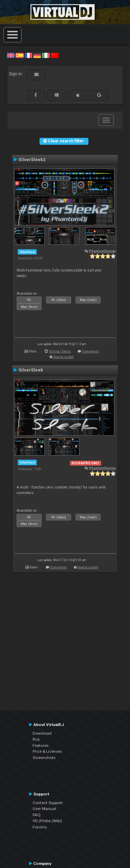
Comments (90, 351)
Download (42, 733)
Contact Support (48, 803)
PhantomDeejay (102, 251)
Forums (40, 827)
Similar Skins (60, 351)
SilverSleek (31, 370)
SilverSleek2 (32, 160)
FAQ (37, 815)
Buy (36, 739)
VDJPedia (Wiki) (47, 821)
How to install (63, 357)
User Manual (44, 809)
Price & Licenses (47, 751)
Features (41, 745)
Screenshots (44, 758)
